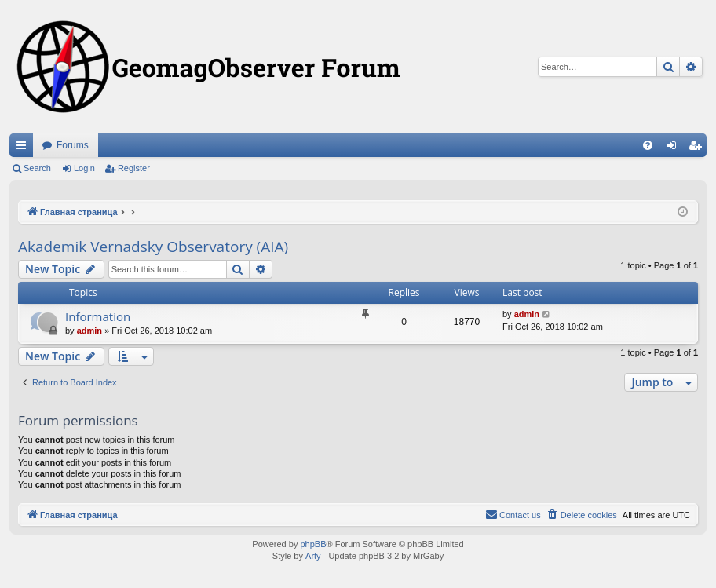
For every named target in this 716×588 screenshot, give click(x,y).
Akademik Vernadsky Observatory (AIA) (153, 247)
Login (84, 168)
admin (89, 331)
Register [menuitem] (698, 148)
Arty (313, 556)
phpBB (313, 544)
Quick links (24, 148)
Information (98, 316)
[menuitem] (648, 145)
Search (37, 168)
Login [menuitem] (675, 148)
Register (134, 168)
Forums (73, 145)
